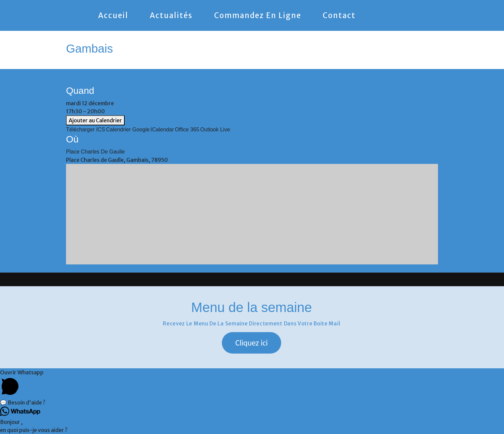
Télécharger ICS (86, 130)
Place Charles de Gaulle (95, 152)
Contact (339, 15)
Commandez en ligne (258, 15)
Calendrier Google (128, 130)
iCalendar (162, 130)
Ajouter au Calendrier (95, 120)
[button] (251, 343)
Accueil (113, 15)
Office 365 (187, 130)
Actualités (171, 15)
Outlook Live (215, 130)
